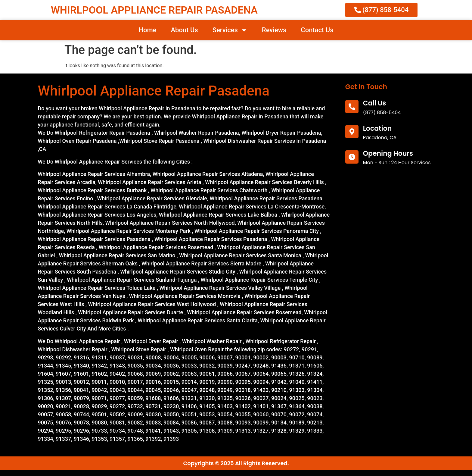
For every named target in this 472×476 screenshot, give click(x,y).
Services (230, 30)
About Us (184, 30)
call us (375, 103)
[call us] (352, 107)
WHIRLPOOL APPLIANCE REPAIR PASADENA (154, 10)
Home (147, 30)
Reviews (274, 30)
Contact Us (317, 30)
